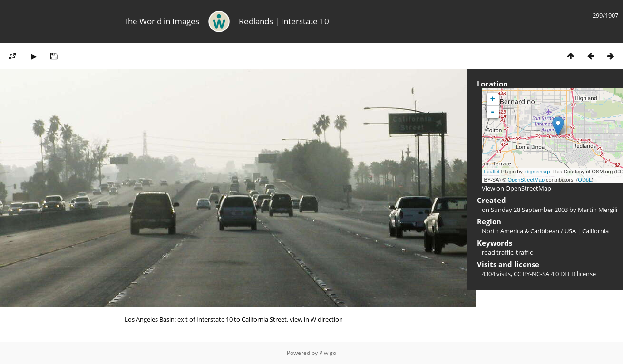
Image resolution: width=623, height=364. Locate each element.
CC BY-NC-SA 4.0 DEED (545, 274)
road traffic (497, 252)
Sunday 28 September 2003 (529, 210)
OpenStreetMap (526, 180)
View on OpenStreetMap (516, 188)
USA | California (587, 231)
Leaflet (492, 172)
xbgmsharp (537, 172)
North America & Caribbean (521, 231)
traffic (524, 252)
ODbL (585, 180)
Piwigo (328, 353)
